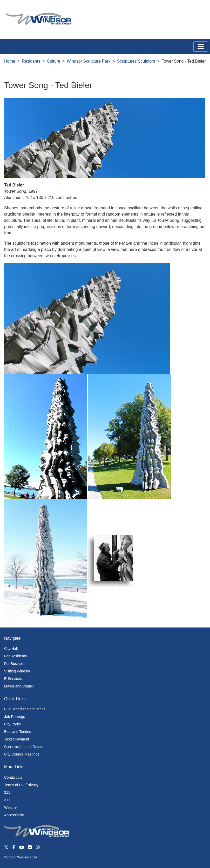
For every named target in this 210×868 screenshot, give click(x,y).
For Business (15, 664)
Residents (31, 61)
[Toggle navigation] (201, 46)
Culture (54, 61)
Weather (11, 807)
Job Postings (15, 717)
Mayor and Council (19, 686)
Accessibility (14, 815)
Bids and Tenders (18, 732)
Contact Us (13, 777)
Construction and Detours (25, 747)
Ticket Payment (17, 739)
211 (7, 792)
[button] (194, 9)
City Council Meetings (22, 754)
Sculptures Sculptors (136, 61)
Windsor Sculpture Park (89, 61)
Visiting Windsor (17, 671)
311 (7, 800)
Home (10, 61)
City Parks (12, 724)
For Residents (15, 656)
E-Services (13, 679)
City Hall (11, 649)
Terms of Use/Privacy (21, 785)
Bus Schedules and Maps (25, 709)
